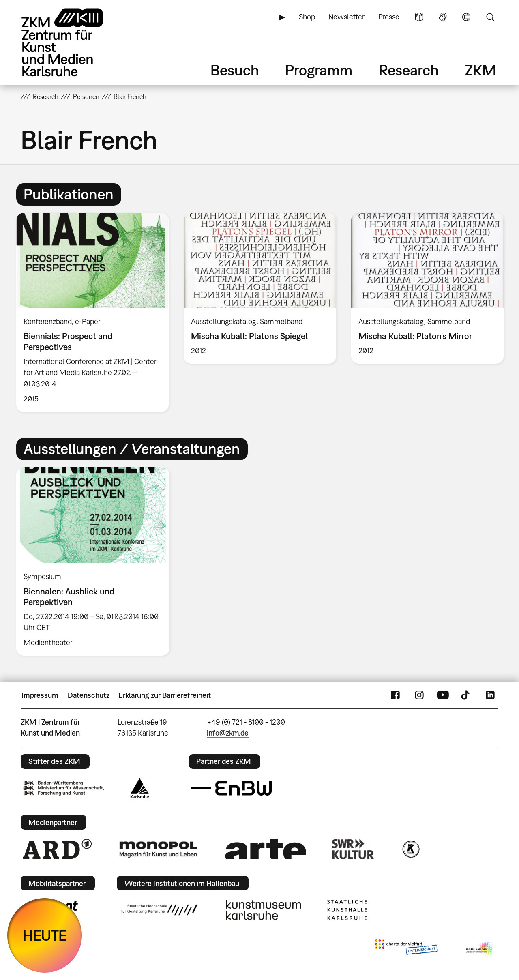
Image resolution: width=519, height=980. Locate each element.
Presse (389, 17)
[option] (93, 312)
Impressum (40, 695)
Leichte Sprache (419, 17)
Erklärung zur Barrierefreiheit (165, 695)
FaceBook (395, 695)
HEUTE (45, 935)
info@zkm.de (228, 733)
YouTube (443, 695)
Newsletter (346, 17)
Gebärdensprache (443, 17)
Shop (307, 17)
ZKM (480, 70)
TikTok (466, 695)
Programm (319, 70)
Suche (490, 17)
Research (409, 70)
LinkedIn (490, 695)
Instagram (419, 695)
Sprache (466, 17)
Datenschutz (89, 695)
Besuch (235, 70)
